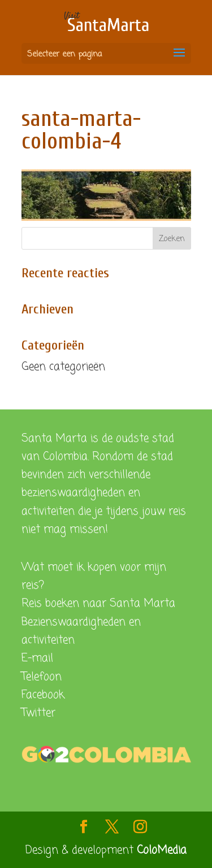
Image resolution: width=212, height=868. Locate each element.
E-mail (37, 658)
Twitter (38, 713)
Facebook (43, 695)
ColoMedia (162, 850)
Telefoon (42, 677)
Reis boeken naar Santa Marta (98, 603)
